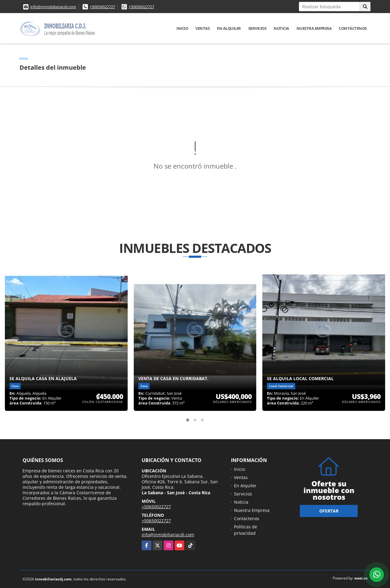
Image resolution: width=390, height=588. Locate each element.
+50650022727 (102, 7)
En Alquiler (229, 28)
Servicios (257, 28)
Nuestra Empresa (314, 28)
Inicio (182, 28)
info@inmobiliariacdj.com (53, 7)
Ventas (202, 28)
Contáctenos (353, 28)
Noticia (281, 28)
